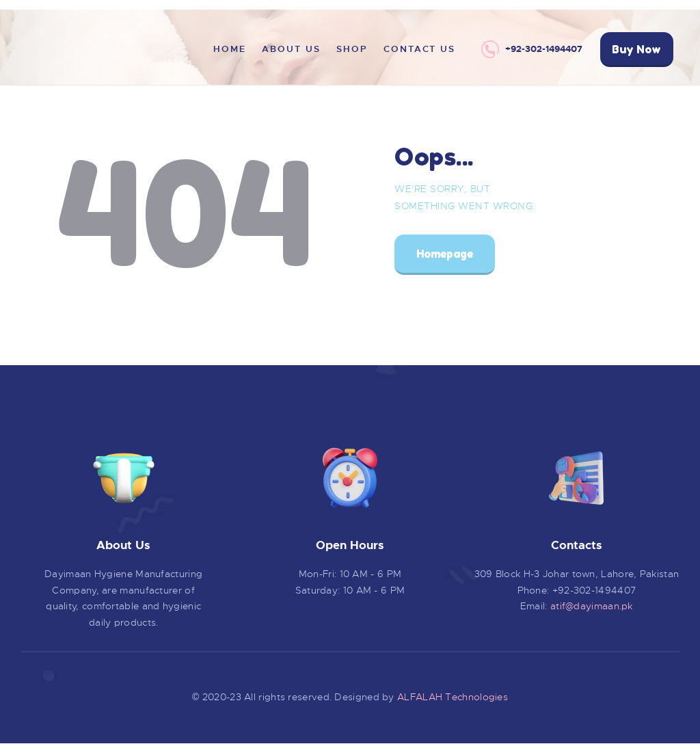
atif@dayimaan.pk (592, 606)
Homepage (445, 254)
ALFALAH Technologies (453, 697)
